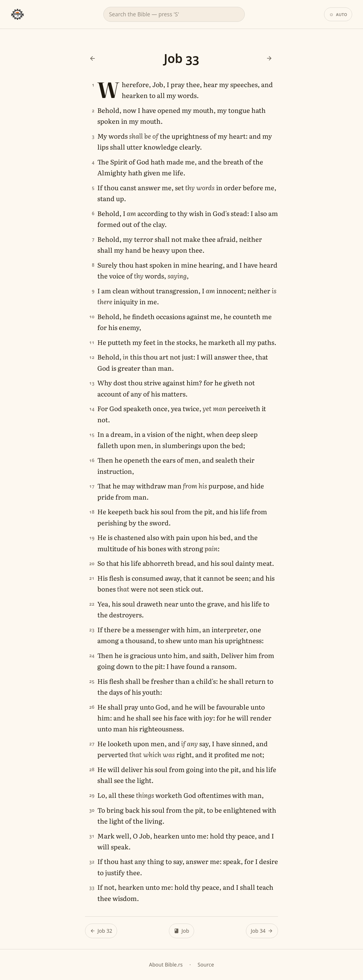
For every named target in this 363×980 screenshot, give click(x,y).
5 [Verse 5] (93, 188)
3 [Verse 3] (93, 136)
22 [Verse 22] (92, 604)
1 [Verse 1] (93, 85)
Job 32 (105, 931)
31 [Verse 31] (92, 836)
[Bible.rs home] (17, 14)
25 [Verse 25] (92, 681)
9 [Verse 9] (93, 291)
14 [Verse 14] (92, 409)
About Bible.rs (166, 965)
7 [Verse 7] (93, 239)
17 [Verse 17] (92, 486)
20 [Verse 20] (92, 563)
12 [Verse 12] (92, 357)
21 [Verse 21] (92, 578)
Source (206, 965)
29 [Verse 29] (92, 795)
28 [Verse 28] (92, 770)
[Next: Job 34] (269, 58)
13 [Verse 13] (92, 383)
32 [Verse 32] (92, 862)
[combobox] (174, 14)
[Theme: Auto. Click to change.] (338, 14)
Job (185, 931)
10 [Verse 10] (92, 317)
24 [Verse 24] (92, 656)
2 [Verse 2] (93, 110)
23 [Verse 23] (92, 630)
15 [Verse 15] (92, 435)
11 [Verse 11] (92, 342)
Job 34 (258, 931)
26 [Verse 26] (92, 707)
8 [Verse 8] (93, 265)
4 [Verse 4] (93, 162)
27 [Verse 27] (92, 744)
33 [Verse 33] (92, 888)
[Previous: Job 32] (92, 58)
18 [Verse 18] (92, 512)
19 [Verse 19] (92, 538)
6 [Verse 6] (93, 214)
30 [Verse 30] (92, 810)
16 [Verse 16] (92, 460)
